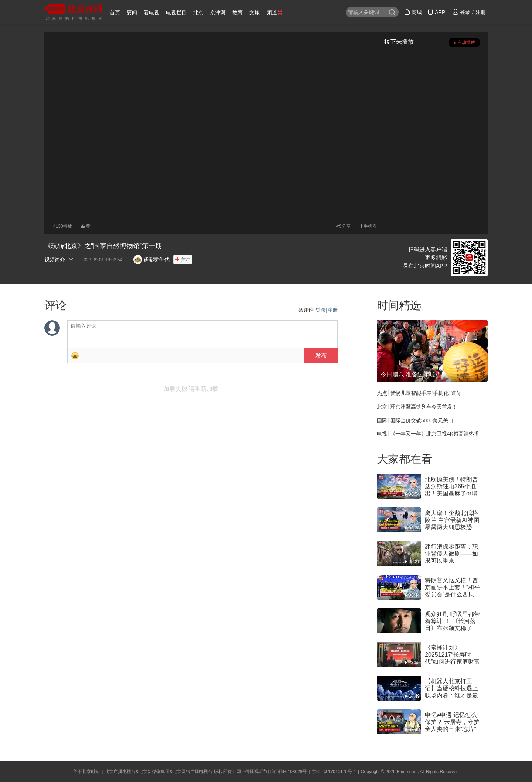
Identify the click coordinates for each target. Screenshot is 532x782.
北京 (198, 13)
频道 (274, 13)
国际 (382, 420)
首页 (115, 13)
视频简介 (59, 259)
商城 (413, 12)
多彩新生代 (151, 259)
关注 (185, 260)
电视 (382, 434)
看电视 (151, 13)
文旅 (255, 13)
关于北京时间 (86, 772)
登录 (321, 310)
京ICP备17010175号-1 (334, 772)
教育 (238, 13)
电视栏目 (176, 13)
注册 (332, 310)
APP (436, 12)
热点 (382, 393)
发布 (321, 356)
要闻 (132, 13)
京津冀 (218, 13)
